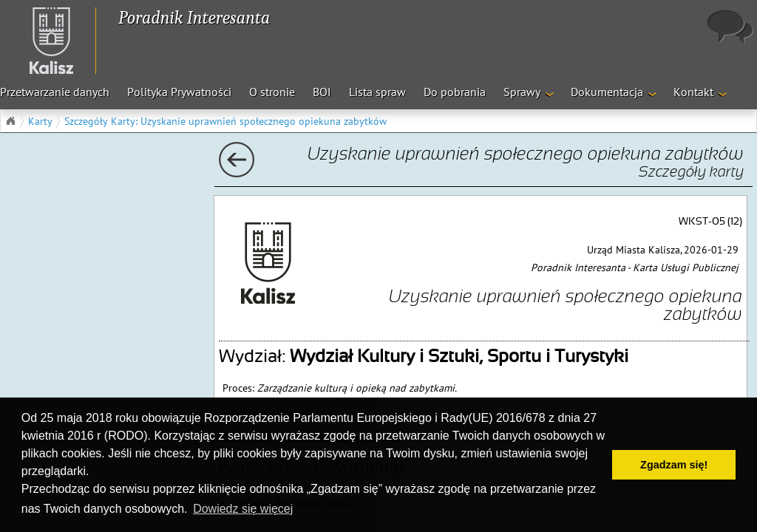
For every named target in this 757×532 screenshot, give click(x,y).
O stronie (272, 92)
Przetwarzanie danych (55, 92)
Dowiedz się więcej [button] (243, 509)
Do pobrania (455, 92)
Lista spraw (377, 92)
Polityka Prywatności (179, 92)
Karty (40, 121)
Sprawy (522, 92)
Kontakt (693, 92)
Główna (10, 121)
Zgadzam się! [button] (674, 465)
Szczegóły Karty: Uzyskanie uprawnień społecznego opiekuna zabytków (225, 121)
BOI (322, 92)
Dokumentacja (607, 92)
